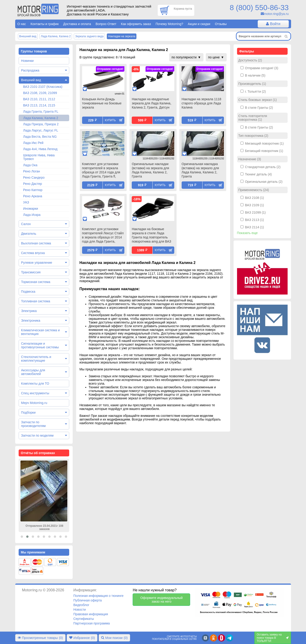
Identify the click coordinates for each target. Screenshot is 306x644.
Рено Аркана (33, 196)
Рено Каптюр (33, 190)
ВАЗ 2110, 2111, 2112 (39, 99)
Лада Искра (32, 215)
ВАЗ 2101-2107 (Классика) (43, 87)
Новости (80, 610)
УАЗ (26, 202)
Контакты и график (45, 24)
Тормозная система (36, 282)
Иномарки (31, 209)
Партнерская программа (92, 623)
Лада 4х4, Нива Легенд (40, 149)
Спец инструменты (35, 393)
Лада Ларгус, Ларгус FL (41, 130)
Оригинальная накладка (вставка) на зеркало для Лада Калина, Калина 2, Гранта (200, 170)
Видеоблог (81, 605)
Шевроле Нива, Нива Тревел (39, 157)
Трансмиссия (31, 272)
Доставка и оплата (77, 24)
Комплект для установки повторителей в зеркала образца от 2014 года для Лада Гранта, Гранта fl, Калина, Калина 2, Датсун (101, 171)
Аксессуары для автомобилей (33, 372)
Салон (26, 224)
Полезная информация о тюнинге (98, 596)
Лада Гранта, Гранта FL (41, 112)
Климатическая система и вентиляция (40, 332)
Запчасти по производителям (33, 424)
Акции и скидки (199, 24)
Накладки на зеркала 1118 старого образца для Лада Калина (202, 103)
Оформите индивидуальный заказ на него (161, 600)
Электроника (31, 321)
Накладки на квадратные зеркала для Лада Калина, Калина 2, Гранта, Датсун (152, 103)
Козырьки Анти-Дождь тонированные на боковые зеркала (102, 103)
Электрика (29, 311)
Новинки (27, 61)
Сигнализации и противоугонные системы (40, 345)
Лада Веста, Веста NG (40, 137)
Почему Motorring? (169, 24)
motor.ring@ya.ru (276, 14)
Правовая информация (91, 614)
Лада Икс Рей (33, 143)
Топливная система (36, 301)
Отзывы (221, 24)
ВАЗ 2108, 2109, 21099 (40, 93)
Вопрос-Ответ (106, 24)
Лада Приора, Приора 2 (41, 124)
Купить (110, 120)
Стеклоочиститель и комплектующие (36, 359)
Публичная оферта (88, 600)
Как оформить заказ (136, 24)
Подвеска (28, 292)
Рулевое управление (37, 263)
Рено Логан (32, 171)
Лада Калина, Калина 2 (41, 118)
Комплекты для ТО (35, 384)
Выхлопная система (36, 243)
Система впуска (33, 253)
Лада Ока (30, 165)
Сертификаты (84, 619)
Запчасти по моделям (37, 435)
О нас (22, 24)
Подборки (28, 412)
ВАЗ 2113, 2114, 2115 (39, 105)
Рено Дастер (33, 184)
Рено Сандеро (34, 177)
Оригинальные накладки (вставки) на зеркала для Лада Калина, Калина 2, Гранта (150, 170)
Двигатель (29, 234)
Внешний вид (31, 80)
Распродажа (30, 70)
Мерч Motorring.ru (34, 403)
